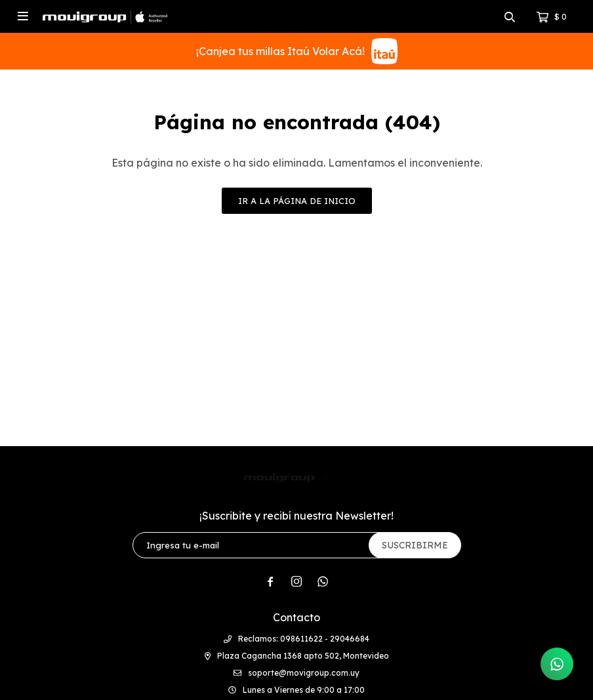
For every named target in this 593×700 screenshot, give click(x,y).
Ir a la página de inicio (297, 201)
